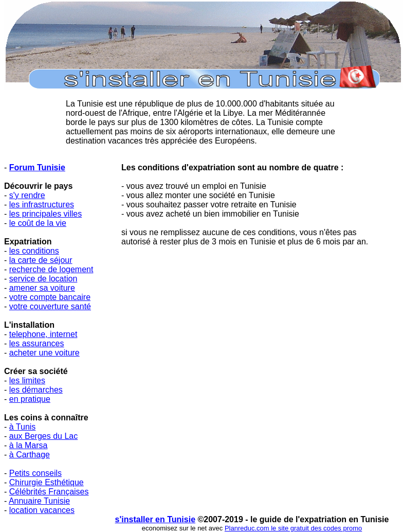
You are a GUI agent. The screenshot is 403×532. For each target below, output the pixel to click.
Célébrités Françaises (49, 492)
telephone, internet (43, 334)
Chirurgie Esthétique (47, 482)
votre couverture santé (50, 306)
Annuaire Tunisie (39, 501)
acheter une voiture (44, 353)
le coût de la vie (38, 223)
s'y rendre (27, 195)
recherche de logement (51, 269)
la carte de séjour (41, 260)
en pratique (30, 399)
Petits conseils (35, 473)
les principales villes (45, 214)
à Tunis (23, 427)
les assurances (37, 343)
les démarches (36, 390)
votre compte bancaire (50, 297)
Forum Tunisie (37, 167)
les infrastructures (42, 205)
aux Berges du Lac (43, 436)
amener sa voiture (42, 288)
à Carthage (30, 455)
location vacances (42, 510)
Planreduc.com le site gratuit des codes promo (293, 528)
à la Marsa (29, 445)
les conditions (34, 251)
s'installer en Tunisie (155, 519)
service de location (43, 279)
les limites (27, 380)
